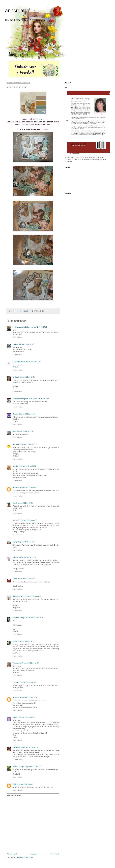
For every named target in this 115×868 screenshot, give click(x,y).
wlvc (40, 119)
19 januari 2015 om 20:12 (30, 747)
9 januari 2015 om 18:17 (27, 344)
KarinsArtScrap (18, 362)
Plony (15, 641)
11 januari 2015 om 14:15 (35, 618)
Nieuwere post (12, 854)
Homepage (34, 854)
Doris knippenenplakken (21, 327)
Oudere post (55, 854)
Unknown (16, 488)
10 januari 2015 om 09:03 (29, 488)
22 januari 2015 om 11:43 (25, 784)
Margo (15, 717)
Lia (14, 503)
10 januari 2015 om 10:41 (27, 542)
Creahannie (17, 663)
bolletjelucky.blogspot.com (22, 399)
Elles (14, 784)
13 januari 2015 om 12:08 (30, 663)
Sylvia (15, 579)
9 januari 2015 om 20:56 (41, 399)
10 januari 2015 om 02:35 (29, 445)
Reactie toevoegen (14, 795)
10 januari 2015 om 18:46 (27, 557)
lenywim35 (16, 747)
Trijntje (15, 542)
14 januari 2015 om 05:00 (28, 683)
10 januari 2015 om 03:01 (27, 466)
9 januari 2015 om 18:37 (32, 362)
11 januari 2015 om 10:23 (32, 596)
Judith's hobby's (18, 767)
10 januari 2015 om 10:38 (28, 520)
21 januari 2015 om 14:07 (34, 767)
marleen (15, 344)
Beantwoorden (17, 337)
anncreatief (17, 11)
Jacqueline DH (18, 596)
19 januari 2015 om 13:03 (26, 717)
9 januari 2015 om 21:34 (25, 431)
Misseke (16, 414)
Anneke (15, 466)
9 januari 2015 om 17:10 (39, 327)
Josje (15, 431)
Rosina (15, 377)
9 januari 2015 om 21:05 (27, 414)
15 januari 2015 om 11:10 (29, 698)
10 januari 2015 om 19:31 (27, 579)
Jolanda (15, 557)
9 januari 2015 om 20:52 (26, 377)
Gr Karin (15, 367)
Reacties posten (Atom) (25, 857)
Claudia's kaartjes (19, 618)
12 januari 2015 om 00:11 (26, 641)
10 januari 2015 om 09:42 (24, 503)
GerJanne (16, 445)
